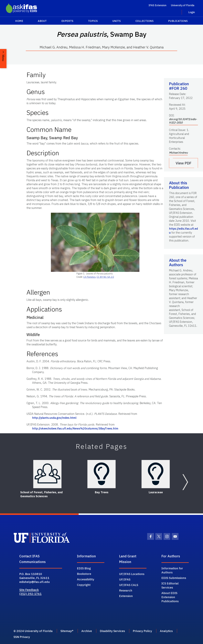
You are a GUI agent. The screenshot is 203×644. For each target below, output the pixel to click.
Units (117, 21)
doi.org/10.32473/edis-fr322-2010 (183, 121)
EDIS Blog (84, 568)
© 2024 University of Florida (33, 631)
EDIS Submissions (174, 578)
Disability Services (112, 631)
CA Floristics (89, 277)
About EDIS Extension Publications (170, 597)
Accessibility (86, 579)
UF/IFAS (125, 579)
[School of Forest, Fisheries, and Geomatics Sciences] (47, 474)
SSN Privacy (22, 637)
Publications (178, 21)
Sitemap (66, 631)
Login (192, 12)
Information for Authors (172, 570)
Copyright (84, 585)
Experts (67, 21)
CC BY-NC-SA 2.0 (105, 277)
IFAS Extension (157, 5)
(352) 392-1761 (30, 594)
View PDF (184, 163)
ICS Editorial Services (170, 585)
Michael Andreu (178, 153)
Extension (126, 596)
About (42, 21)
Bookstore (84, 574)
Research (126, 590)
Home (19, 21)
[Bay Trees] (101, 474)
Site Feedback (29, 590)
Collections (145, 21)
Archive (87, 631)
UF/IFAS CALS (129, 585)
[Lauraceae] (156, 474)
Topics (93, 21)
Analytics (166, 631)
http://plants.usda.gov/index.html (54, 418)
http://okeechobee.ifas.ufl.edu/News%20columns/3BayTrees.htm (75, 428)
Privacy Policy (142, 631)
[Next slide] (185, 482)
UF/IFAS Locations (132, 574)
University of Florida (183, 5)
